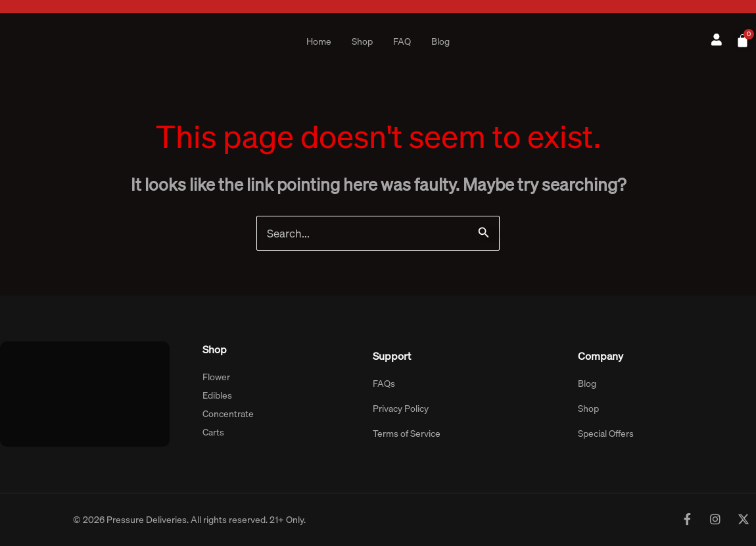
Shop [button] (362, 41)
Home (319, 41)
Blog (440, 41)
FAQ (402, 41)
